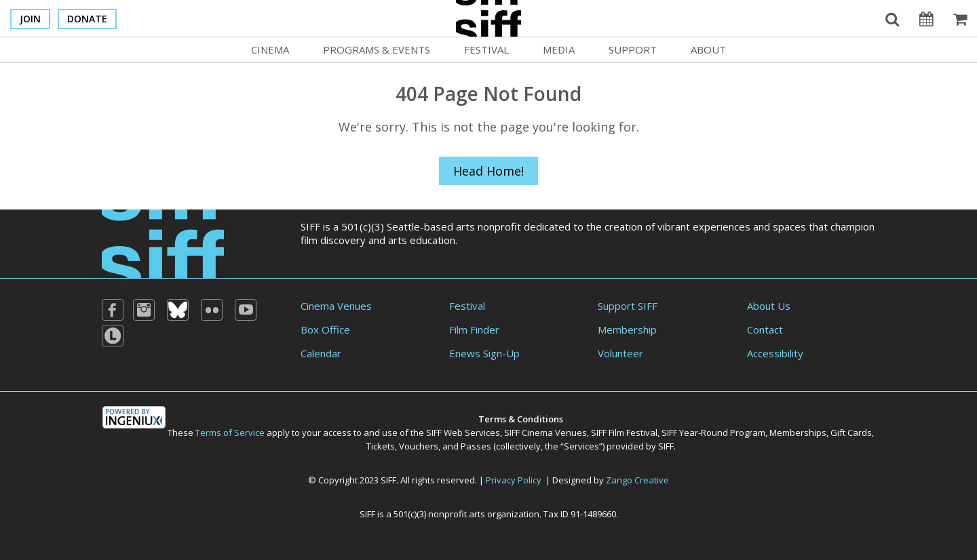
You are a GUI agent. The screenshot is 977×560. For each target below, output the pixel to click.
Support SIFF (628, 306)
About (708, 49)
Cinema (270, 49)
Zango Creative (637, 480)
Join (30, 19)
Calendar (321, 353)
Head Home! (488, 171)
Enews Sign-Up (484, 353)
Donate (87, 19)
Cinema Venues (336, 306)
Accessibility (775, 353)
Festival (486, 49)
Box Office (325, 329)
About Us (769, 306)
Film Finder (474, 329)
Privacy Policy (514, 480)
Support (633, 49)
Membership (627, 329)
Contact (765, 329)
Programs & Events (377, 49)
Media (559, 49)
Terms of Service (230, 433)
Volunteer (620, 353)
